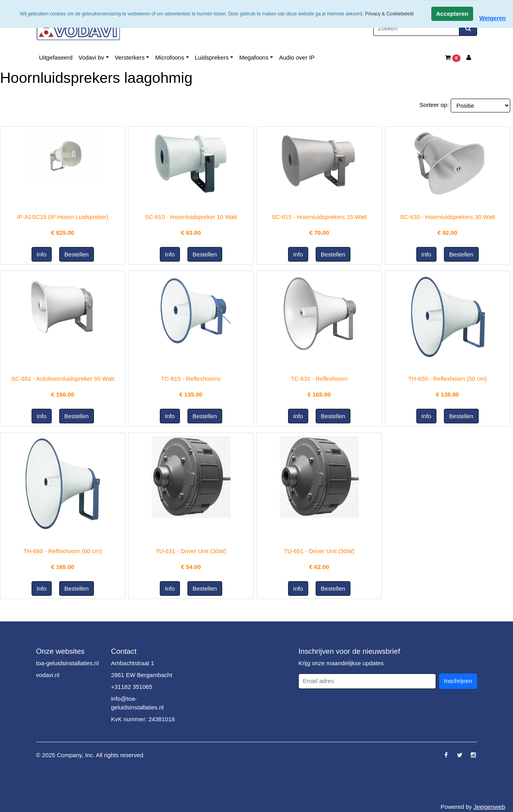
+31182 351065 (132, 687)
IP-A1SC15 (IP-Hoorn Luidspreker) (63, 217)
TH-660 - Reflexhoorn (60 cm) (63, 551)
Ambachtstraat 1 (132, 663)
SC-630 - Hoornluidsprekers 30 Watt (447, 217)
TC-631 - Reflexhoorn (319, 379)
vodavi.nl (48, 675)
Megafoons (254, 57)
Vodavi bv (91, 57)
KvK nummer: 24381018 (143, 719)
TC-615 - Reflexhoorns (191, 379)
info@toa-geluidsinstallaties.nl (137, 703)
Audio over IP (297, 57)
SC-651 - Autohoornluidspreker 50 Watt (63, 379)
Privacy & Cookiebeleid (389, 14)
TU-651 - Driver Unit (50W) (319, 551)
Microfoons (169, 57)
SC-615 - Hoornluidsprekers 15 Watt (319, 217)
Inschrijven (458, 681)
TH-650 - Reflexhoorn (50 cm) (447, 379)
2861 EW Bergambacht (141, 675)
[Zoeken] (416, 29)
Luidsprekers (212, 57)
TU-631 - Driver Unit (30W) (191, 551)
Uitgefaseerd (56, 57)
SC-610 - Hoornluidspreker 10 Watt (191, 217)
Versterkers (130, 57)
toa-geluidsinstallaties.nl (67, 663)
